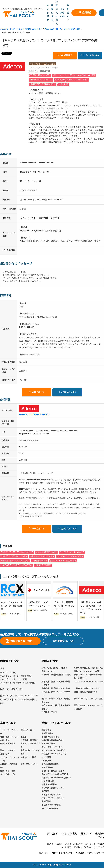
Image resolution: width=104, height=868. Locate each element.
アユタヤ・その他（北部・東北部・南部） (18, 683)
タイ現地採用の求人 (40, 561)
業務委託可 (46, 802)
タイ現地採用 (47, 768)
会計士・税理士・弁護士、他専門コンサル (56, 700)
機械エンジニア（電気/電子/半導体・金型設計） (88, 677)
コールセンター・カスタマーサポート (56, 694)
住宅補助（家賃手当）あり (53, 788)
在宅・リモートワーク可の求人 (42, 557)
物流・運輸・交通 (8, 744)
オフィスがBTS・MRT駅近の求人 (70, 557)
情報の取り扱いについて (74, 844)
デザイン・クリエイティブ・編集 (88, 699)
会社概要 (50, 844)
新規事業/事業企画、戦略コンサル (89, 668)
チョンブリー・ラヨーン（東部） (14, 679)
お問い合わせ (90, 844)
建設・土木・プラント (9, 737)
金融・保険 (5, 740)
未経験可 (45, 791)
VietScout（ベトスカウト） (63, 853)
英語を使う (46, 730)
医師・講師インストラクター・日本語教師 (88, 707)
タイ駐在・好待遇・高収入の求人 (63, 561)
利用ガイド (86, 834)
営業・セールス (48, 671)
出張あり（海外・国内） (52, 795)
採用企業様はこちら (63, 641)
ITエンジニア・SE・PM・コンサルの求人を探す (63, 29)
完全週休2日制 (48, 781)
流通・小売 (5, 754)
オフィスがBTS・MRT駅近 (53, 751)
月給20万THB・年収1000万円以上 (56, 778)
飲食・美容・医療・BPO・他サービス (9, 773)
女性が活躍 (46, 761)
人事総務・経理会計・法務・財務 (56, 688)
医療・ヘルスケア (8, 751)
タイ (2, 668)
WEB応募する (65, 55)
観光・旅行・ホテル (29, 764)
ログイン (100, 838)
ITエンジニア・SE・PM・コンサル (89, 682)
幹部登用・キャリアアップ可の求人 (15, 561)
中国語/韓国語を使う (50, 737)
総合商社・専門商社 (29, 740)
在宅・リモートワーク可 (52, 747)
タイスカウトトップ (7, 29)
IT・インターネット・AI (9, 732)
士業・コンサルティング (30, 745)
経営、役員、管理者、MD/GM (54, 668)
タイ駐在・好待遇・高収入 (53, 771)
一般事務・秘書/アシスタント (87, 688)
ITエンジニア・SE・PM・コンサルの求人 (17, 552)
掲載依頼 (101, 844)
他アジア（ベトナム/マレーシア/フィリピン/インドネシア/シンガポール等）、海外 (19, 700)
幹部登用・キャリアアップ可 (54, 754)
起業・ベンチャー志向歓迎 (53, 798)
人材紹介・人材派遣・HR (9, 766)
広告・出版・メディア (30, 751)
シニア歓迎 (46, 757)
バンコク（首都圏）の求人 (47, 552)
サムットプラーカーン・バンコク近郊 (16, 676)
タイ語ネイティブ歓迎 (51, 805)
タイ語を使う (47, 734)
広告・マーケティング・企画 (86, 671)
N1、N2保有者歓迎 (50, 808)
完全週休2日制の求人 (43, 565)
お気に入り (90, 55)
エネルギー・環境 (28, 757)
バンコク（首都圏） (9, 673)
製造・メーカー (27, 730)
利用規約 (59, 844)
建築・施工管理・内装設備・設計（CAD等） (56, 683)
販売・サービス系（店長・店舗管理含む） (56, 707)
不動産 (23, 737)
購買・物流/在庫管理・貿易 (86, 692)
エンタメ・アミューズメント (9, 759)
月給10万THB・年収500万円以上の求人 (16, 565)
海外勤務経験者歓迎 (50, 764)
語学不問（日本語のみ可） (53, 740)
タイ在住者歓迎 (48, 744)
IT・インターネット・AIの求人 (72, 552)
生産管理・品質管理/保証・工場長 (56, 675)
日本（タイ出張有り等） (12, 689)
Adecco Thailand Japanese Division (34, 414)
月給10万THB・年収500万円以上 (56, 774)
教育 (22, 754)
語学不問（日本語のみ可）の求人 (14, 557)
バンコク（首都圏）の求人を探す (30, 29)
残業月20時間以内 (49, 785)
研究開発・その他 (49, 712)
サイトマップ (99, 847)
